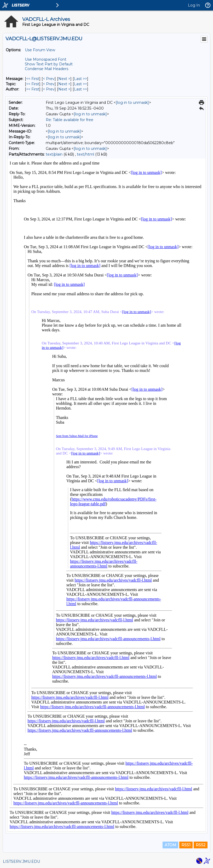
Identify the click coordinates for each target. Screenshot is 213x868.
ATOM (170, 845)
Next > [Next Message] (64, 79)
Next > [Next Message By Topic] (64, 84)
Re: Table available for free (70, 120)
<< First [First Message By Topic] (33, 84)
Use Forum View (40, 50)
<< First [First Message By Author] (33, 89)
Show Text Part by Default (49, 64)
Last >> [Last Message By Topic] (80, 84)
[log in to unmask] (132, 103)
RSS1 (186, 845)
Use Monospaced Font (46, 59)
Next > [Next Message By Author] (64, 89)
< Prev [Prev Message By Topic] (49, 84)
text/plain (54, 154)
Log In (194, 5)
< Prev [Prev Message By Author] (49, 89)
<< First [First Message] (33, 79)
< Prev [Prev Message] (49, 79)
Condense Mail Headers (47, 69)
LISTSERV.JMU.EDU (21, 861)
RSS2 (201, 845)
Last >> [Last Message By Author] (80, 89)
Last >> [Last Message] (80, 79)
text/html (85, 154)
